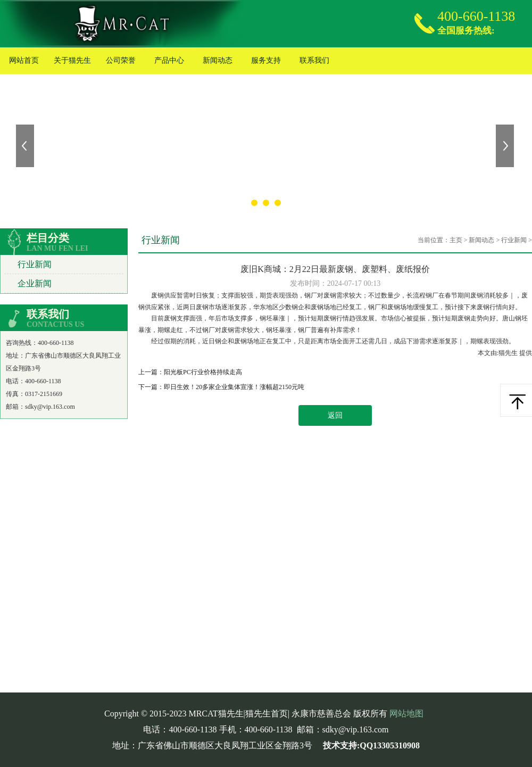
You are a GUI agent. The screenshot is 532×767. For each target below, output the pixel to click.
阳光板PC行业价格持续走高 (203, 372)
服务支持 (266, 60)
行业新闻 (35, 264)
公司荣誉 (121, 60)
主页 (456, 240)
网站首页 (24, 60)
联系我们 (314, 60)
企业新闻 (35, 283)
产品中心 (169, 60)
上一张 (26, 146)
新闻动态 (218, 60)
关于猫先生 (72, 60)
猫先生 (509, 353)
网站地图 (406, 714)
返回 (335, 415)
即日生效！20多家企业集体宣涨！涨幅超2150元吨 (234, 387)
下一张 (506, 146)
